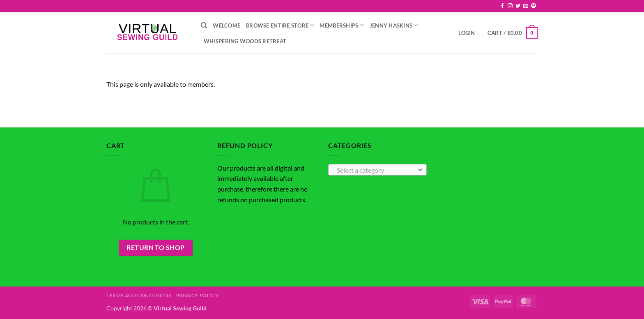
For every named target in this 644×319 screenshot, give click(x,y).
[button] (467, 33)
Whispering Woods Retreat (245, 41)
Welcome (227, 25)
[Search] (204, 25)
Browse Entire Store (280, 25)
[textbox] (376, 170)
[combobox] (377, 170)
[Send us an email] (526, 6)
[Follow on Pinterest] (534, 6)
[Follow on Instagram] (510, 6)
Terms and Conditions (139, 295)
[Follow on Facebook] (502, 6)
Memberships (342, 25)
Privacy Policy (198, 295)
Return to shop (156, 247)
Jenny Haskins (394, 25)
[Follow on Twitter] (518, 6)
